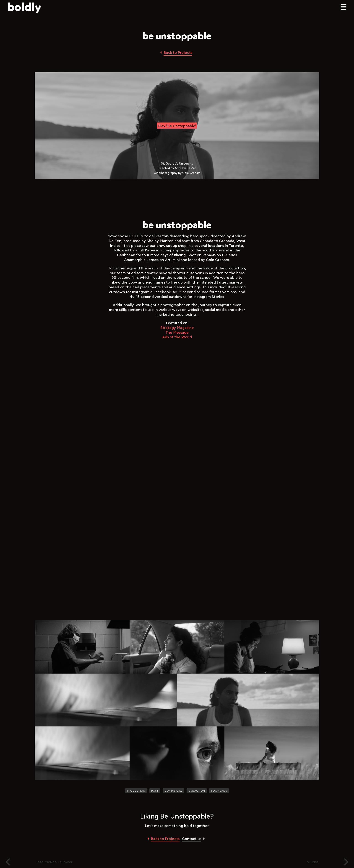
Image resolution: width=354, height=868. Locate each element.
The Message (177, 332)
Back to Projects (178, 52)
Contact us (192, 838)
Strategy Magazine (177, 327)
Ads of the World (177, 337)
